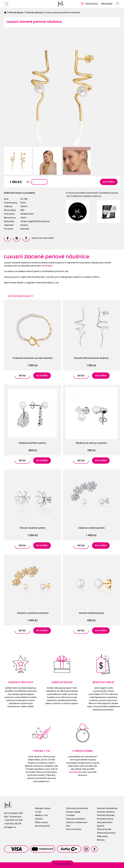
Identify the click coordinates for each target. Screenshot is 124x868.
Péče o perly (41, 822)
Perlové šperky (16, 12)
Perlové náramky (106, 815)
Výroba (39, 819)
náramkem (47, 266)
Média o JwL (41, 815)
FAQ (68, 826)
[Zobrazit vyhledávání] (82, 3)
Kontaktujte (75, 772)
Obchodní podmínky (77, 808)
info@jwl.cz (10, 827)
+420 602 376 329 (13, 820)
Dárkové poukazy (106, 833)
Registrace (92, 4)
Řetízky (101, 840)
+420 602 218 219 (13, 824)
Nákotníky (102, 836)
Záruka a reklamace (77, 822)
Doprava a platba (75, 819)
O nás (38, 812)
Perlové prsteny (105, 819)
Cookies (70, 815)
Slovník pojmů (42, 826)
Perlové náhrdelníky (107, 808)
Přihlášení (107, 4)
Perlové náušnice (35, 12)
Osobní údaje (73, 812)
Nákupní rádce (43, 808)
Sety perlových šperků (105, 824)
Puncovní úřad (74, 829)
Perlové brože (104, 829)
